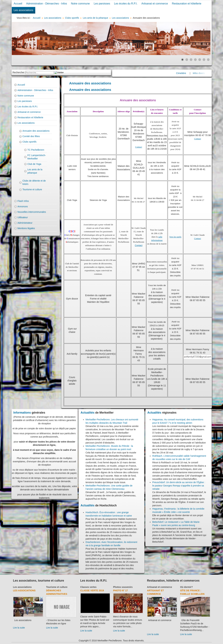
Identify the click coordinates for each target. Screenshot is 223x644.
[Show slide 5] (200, 60)
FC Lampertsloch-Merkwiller (37, 157)
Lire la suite (19, 628)
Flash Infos (23, 201)
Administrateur (25, 223)
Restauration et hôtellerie (187, 4)
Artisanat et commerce (155, 4)
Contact (139, 147)
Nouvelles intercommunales (32, 212)
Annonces (23, 206)
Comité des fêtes (31, 136)
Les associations (24, 10)
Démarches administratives (57, 592)
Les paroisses (102, 4)
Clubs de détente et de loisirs (34, 182)
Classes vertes (88, 587)
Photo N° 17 (120, 590)
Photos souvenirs (123, 587)
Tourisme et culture (32, 189)
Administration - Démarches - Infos (47, 4)
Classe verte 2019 (92, 590)
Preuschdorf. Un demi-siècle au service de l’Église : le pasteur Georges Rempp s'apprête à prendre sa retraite (179, 486)
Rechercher (19, 72)
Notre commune (80, 4)
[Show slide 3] (191, 60)
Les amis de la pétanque (35, 171)
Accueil (18, 4)
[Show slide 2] (187, 60)
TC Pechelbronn (36, 150)
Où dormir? (186, 587)
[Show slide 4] (195, 60)
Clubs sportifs (30, 142)
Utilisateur (23, 217)
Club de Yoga (34, 164)
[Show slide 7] (208, 60)
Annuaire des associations (36, 131)
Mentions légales (26, 228)
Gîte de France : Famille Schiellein (192, 592)
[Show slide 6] (204, 60)
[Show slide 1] (182, 60)
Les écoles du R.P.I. (126, 4)
